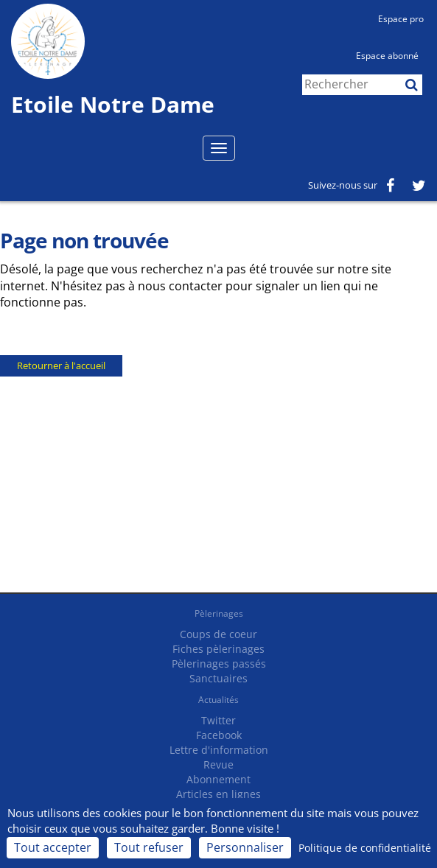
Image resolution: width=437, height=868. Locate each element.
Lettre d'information (219, 750)
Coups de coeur (218, 634)
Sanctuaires (218, 678)
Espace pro (401, 19)
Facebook (219, 735)
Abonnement (218, 779)
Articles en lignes (218, 794)
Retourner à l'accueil (61, 365)
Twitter (218, 720)
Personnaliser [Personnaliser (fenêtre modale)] (245, 847)
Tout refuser (149, 847)
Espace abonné (387, 56)
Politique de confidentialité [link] (365, 848)
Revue (218, 764)
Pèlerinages (219, 613)
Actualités (218, 700)
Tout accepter (53, 847)
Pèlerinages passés (219, 664)
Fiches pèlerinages (218, 649)
